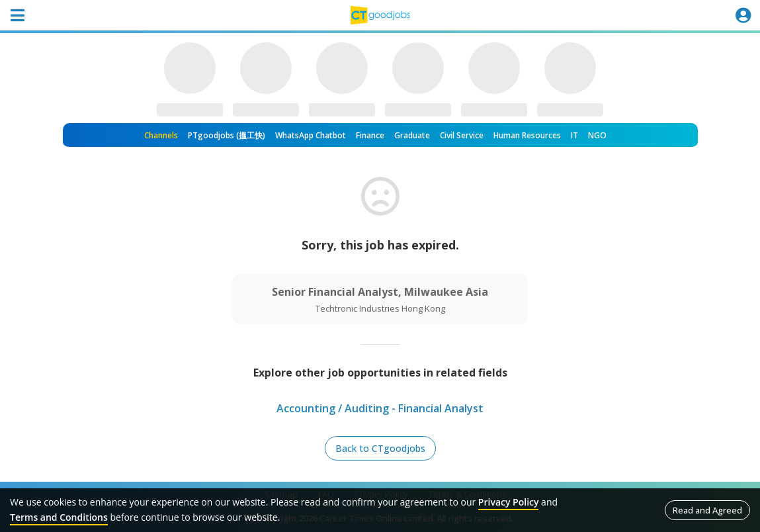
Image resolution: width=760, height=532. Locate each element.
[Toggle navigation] (17, 15)
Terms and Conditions (59, 517)
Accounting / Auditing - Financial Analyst (380, 408)
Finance (370, 135)
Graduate (412, 135)
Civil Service (462, 135)
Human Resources (527, 135)
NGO (597, 135)
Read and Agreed (707, 510)
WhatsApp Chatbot (311, 135)
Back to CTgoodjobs (380, 448)
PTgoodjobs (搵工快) (227, 135)
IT (574, 135)
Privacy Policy (509, 502)
